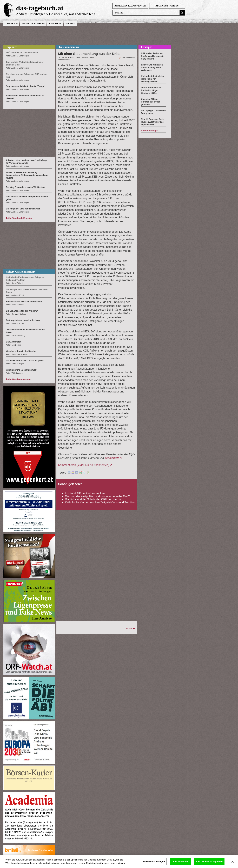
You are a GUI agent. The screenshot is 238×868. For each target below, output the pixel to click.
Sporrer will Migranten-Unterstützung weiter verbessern (152, 68)
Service (70, 23)
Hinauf (129, 629)
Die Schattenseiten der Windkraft (22, 311)
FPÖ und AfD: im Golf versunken (85, 493)
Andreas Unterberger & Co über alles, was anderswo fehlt (56, 14)
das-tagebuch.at (40, 8)
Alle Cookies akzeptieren (209, 863)
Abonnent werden (167, 6)
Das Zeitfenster (13, 342)
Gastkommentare (33, 23)
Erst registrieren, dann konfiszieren (23, 320)
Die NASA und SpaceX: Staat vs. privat (25, 361)
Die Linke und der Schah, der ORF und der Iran (94, 499)
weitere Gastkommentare (21, 272)
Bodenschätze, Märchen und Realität (24, 302)
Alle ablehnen (180, 863)
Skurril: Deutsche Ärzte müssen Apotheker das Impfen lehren (152, 122)
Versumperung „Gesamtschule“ (21, 370)
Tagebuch (11, 23)
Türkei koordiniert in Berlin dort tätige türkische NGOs (151, 90)
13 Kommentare (128, 58)
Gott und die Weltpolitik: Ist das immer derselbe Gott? (97, 496)
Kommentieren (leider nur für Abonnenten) (84, 465)
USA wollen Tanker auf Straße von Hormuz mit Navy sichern (152, 56)
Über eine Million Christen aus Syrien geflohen (151, 102)
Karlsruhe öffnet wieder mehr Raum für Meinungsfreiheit (153, 79)
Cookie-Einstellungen (153, 863)
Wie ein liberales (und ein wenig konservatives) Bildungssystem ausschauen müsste (28, 175)
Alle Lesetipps (150, 131)
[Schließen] (233, 864)
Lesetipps (55, 23)
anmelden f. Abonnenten (130, 6)
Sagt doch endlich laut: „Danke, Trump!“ (26, 86)
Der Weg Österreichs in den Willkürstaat (25, 187)
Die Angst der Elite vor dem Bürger (23, 209)
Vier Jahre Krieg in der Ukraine (21, 351)
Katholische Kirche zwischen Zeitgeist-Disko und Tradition (100, 502)
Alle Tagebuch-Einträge (20, 218)
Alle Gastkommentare (19, 379)
